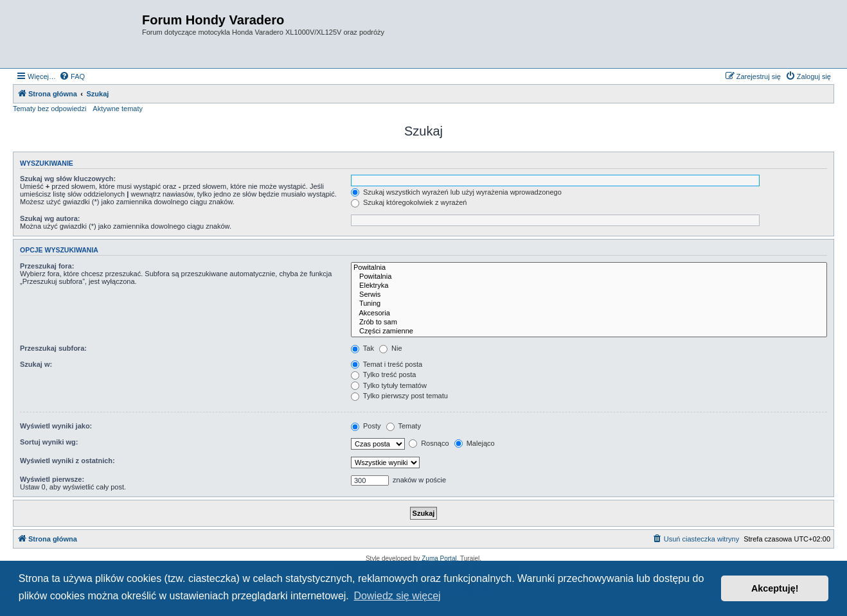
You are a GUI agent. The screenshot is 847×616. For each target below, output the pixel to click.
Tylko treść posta (383, 374)
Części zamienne (589, 331)
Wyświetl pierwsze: (52, 479)
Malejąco (475, 443)
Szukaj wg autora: (50, 218)
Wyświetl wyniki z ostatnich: (67, 461)
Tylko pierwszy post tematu (399, 396)
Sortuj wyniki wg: (49, 442)
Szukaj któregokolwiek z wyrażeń (409, 202)
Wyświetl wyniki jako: (56, 426)
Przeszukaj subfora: (53, 348)
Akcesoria (589, 313)
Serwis (589, 295)
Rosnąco (429, 443)
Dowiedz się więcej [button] (397, 596)
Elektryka (589, 286)
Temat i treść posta (387, 364)
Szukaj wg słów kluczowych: (68, 179)
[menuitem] (72, 76)
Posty (366, 426)
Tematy (404, 426)
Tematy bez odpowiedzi (49, 109)
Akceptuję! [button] (775, 588)
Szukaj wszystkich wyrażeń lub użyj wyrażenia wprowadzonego (456, 192)
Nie (391, 348)
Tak (362, 348)
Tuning (589, 304)
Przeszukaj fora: (47, 266)
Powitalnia (589, 268)
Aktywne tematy (118, 109)
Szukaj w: (36, 364)
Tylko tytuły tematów (389, 385)
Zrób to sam (589, 322)
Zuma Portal (439, 559)
